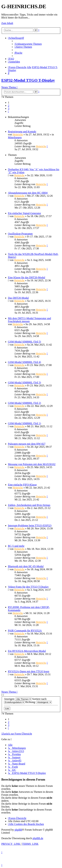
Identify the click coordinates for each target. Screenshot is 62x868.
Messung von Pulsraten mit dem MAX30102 (32, 464)
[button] (8, 111)
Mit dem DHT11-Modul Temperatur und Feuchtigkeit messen (29, 320)
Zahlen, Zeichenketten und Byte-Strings (29, 505)
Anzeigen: (18, 699)
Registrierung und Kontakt (22, 132)
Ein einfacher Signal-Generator (24, 213)
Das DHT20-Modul (18, 298)
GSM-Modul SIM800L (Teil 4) (24, 362)
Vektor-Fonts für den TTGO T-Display (28, 587)
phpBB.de (38, 838)
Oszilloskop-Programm (20, 234)
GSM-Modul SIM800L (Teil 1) (24, 423)
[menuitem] (28, 44)
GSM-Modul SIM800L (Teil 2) (24, 403)
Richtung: (39, 702)
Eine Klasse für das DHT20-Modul (27, 277)
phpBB (18, 830)
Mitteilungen (15, 137)
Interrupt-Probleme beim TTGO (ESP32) (30, 525)
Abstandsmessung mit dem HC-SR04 (28, 193)
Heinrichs (18, 134)
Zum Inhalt (7, 23)
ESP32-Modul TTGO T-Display (28, 80)
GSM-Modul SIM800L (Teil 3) (24, 383)
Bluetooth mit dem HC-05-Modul (26, 566)
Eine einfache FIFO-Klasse (22, 485)
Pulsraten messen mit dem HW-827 (27, 444)
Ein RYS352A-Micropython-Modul (27, 651)
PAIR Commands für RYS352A (25, 631)
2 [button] (9, 105)
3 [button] (9, 108)
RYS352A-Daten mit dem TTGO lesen (29, 671)
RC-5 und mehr (16, 546)
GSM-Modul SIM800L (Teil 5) (24, 342)
